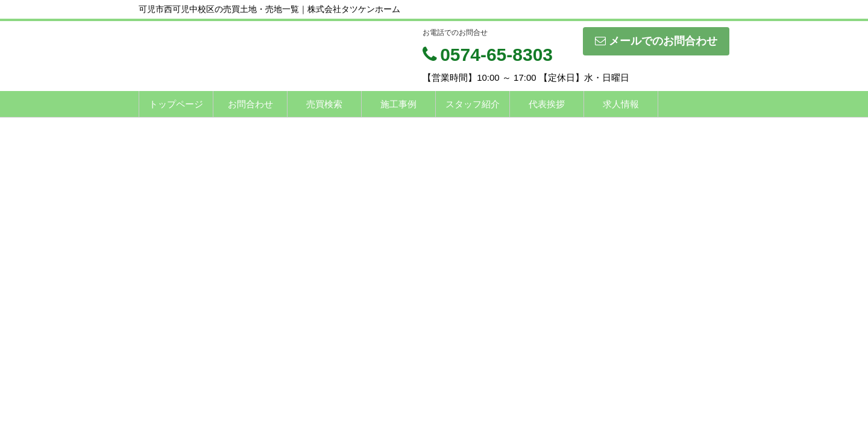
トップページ (176, 104)
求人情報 (621, 104)
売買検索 (324, 104)
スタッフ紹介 (473, 104)
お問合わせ (250, 104)
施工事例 (398, 104)
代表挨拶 (547, 104)
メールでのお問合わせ (656, 41)
